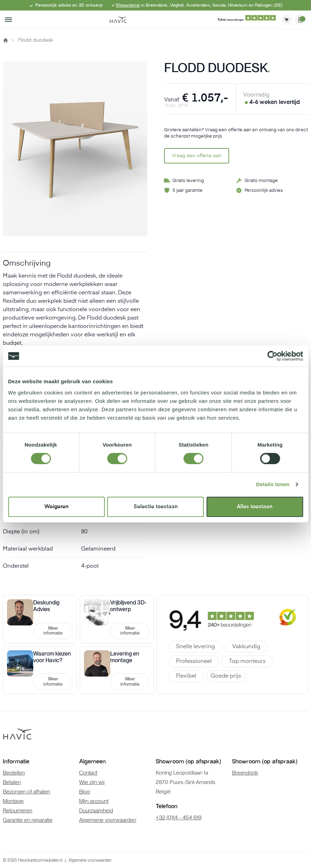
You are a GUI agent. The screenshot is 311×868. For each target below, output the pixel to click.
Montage (13, 801)
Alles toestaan (255, 507)
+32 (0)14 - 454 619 (179, 817)
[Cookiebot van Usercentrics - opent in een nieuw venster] (272, 356)
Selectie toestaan (156, 507)
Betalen (12, 782)
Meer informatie (53, 631)
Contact (88, 773)
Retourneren (17, 810)
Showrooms (128, 5)
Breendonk (245, 773)
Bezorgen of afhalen (26, 792)
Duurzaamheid (96, 810)
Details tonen (273, 484)
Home (6, 40)
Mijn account (94, 801)
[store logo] (118, 20)
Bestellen (14, 773)
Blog (84, 792)
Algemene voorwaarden (108, 820)
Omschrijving (27, 264)
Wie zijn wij (92, 782)
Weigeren (56, 507)
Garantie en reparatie (28, 820)
